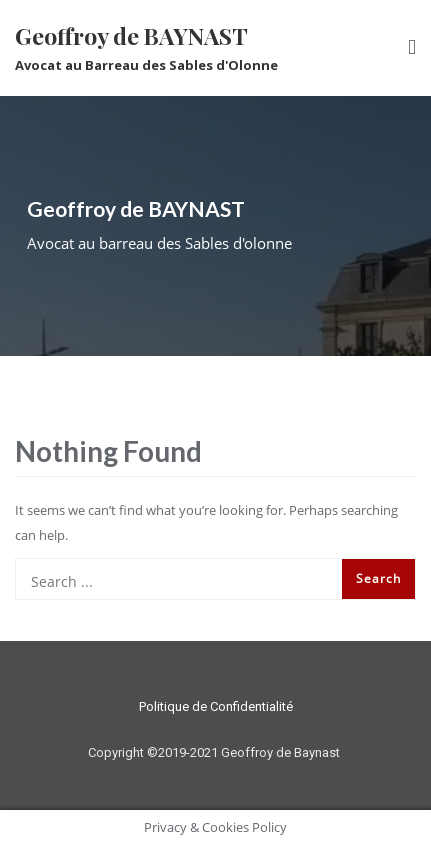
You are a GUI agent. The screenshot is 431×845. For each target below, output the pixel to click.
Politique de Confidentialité (216, 706)
